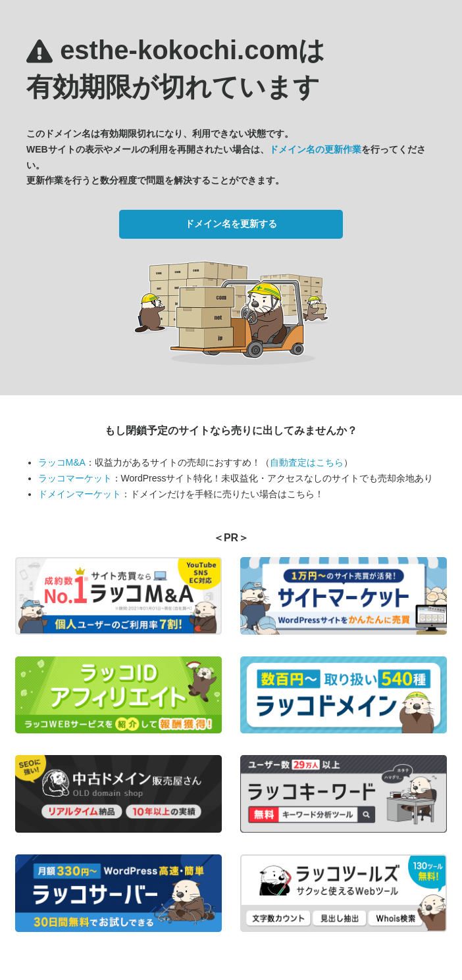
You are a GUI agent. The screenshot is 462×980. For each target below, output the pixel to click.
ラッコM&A (62, 462)
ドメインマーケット (80, 494)
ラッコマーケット (75, 478)
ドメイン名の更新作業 (315, 149)
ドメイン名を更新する (231, 224)
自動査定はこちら (307, 462)
